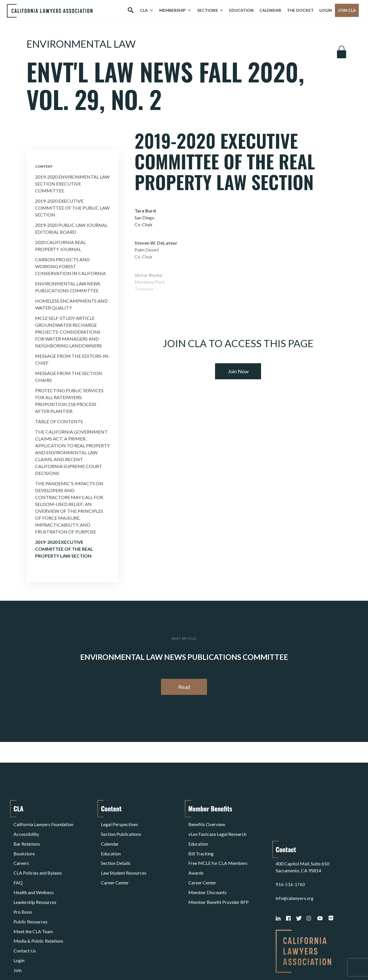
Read (184, 687)
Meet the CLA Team (33, 899)
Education (241, 10)
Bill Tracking (201, 843)
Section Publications (121, 830)
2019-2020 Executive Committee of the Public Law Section (72, 208)
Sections (210, 10)
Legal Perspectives (119, 823)
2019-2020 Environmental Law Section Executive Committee (72, 184)
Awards (196, 857)
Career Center (115, 864)
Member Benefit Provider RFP (218, 878)
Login (326, 10)
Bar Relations (27, 837)
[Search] (131, 10)
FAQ (18, 864)
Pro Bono (23, 885)
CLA (147, 10)
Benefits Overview (207, 823)
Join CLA (347, 10)
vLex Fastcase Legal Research (217, 830)
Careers (21, 850)
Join (18, 926)
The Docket (300, 10)
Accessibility (26, 830)
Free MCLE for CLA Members (218, 850)
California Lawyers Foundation (43, 823)
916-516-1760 (290, 843)
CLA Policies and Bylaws (38, 857)
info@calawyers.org (295, 857)
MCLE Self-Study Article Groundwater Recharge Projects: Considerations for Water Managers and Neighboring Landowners (68, 332)
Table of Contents (59, 421)
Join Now (238, 371)
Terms (39, 961)
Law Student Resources (124, 857)
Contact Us (25, 912)
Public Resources (30, 892)
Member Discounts (207, 871)
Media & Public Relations (38, 905)
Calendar (270, 10)
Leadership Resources (35, 878)
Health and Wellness (34, 871)
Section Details (116, 850)
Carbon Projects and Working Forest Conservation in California (70, 266)
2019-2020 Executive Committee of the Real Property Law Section (64, 549)
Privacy (61, 961)
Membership (175, 10)
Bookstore (24, 843)
